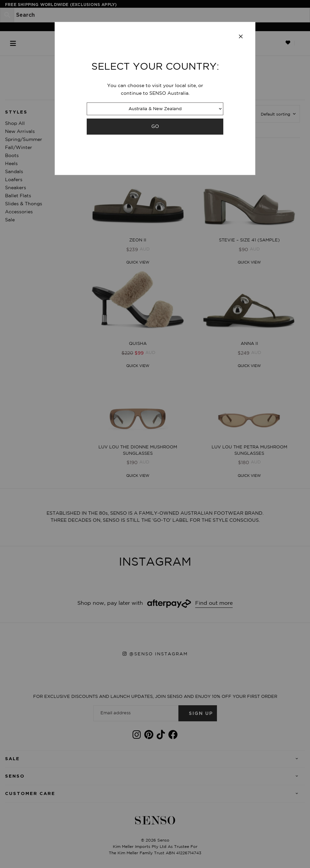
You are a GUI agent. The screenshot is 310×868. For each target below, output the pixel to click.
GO (155, 126)
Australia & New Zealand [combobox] (155, 109)
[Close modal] (241, 37)
